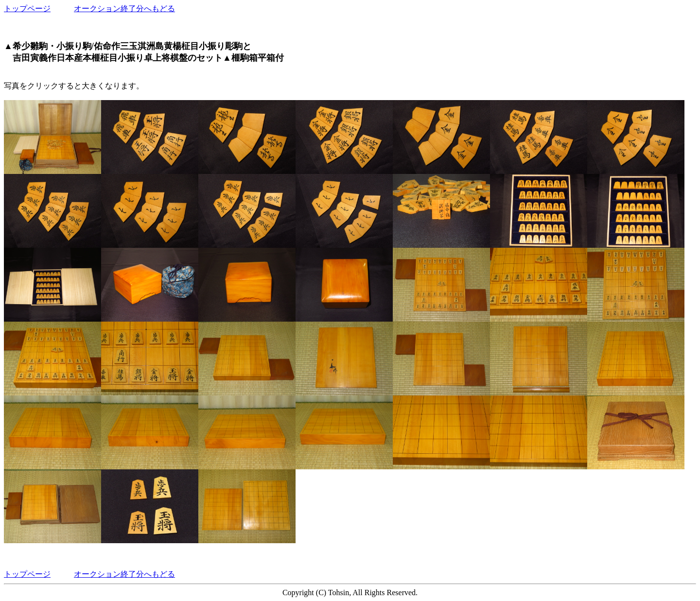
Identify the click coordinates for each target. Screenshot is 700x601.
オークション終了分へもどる (124, 9)
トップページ (27, 9)
